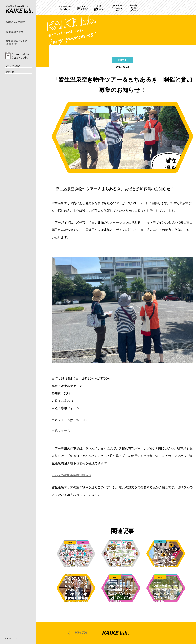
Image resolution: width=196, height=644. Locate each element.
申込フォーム (61, 431)
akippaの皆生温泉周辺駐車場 (71, 475)
